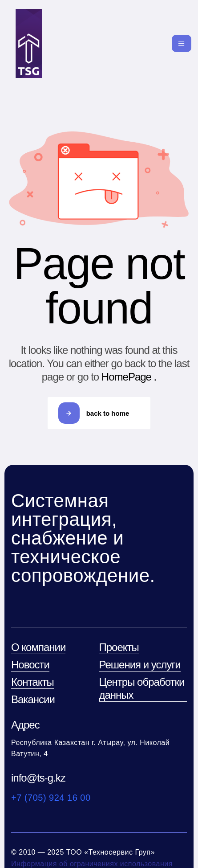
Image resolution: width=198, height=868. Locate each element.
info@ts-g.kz (38, 778)
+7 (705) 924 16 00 (51, 798)
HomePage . (129, 377)
